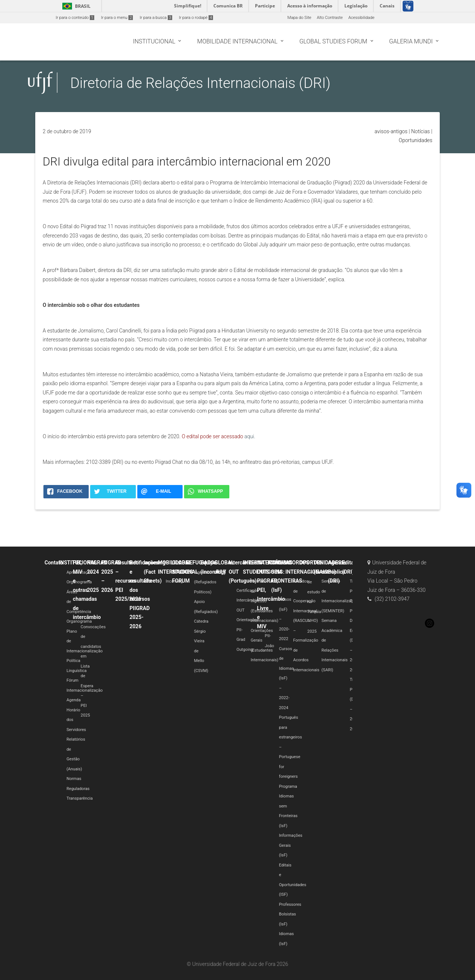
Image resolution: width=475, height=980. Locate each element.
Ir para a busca (156, 18)
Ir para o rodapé (196, 18)
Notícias (420, 131)
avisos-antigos (391, 131)
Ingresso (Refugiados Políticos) (205, 582)
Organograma (79, 582)
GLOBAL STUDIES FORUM (183, 572)
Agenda (73, 700)
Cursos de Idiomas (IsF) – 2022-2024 (286, 678)
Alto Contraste (330, 18)
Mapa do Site (299, 18)
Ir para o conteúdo (75, 18)
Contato (54, 563)
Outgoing (245, 650)
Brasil (75, 6)
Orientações (248, 620)
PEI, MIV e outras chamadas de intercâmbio (87, 590)
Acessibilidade (361, 18)
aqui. (250, 436)
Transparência (80, 798)
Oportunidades (415, 140)
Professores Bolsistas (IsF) (290, 914)
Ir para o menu (117, 18)
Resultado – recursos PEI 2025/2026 (128, 581)
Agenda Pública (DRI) (337, 572)
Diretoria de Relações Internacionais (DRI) (200, 83)
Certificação (248, 591)
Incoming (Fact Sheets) (155, 572)
